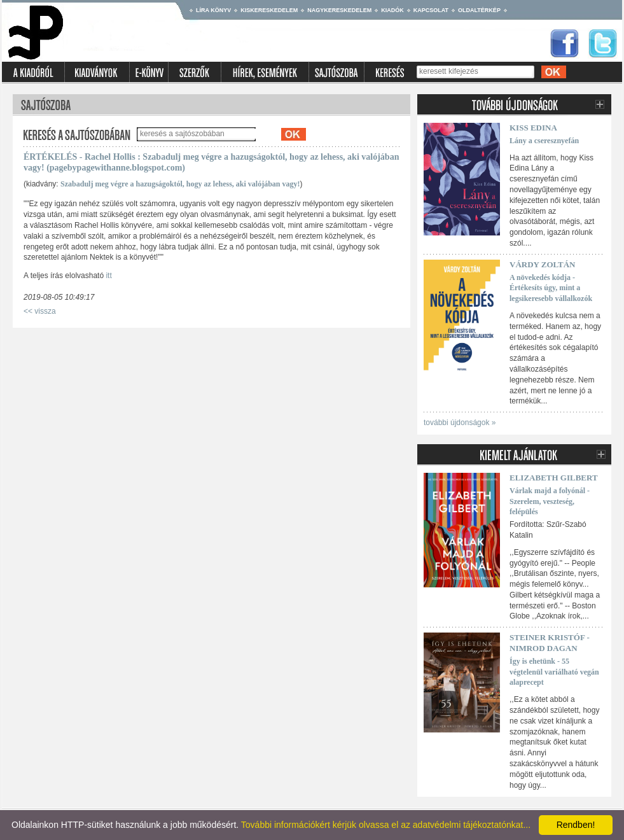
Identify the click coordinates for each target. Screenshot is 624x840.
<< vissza (40, 311)
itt (108, 276)
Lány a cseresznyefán (544, 141)
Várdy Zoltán (542, 264)
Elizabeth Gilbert (554, 478)
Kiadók (392, 10)
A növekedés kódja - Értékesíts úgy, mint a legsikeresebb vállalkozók (551, 288)
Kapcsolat (431, 10)
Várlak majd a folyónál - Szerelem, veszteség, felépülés (550, 501)
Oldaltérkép (479, 10)
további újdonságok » (460, 423)
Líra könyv (213, 10)
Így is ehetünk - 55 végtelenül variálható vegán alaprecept (554, 672)
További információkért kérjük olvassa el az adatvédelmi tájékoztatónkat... (386, 825)
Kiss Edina (533, 128)
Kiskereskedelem (269, 10)
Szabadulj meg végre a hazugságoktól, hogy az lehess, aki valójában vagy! (180, 184)
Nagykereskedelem (339, 10)
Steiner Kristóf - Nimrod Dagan (550, 643)
